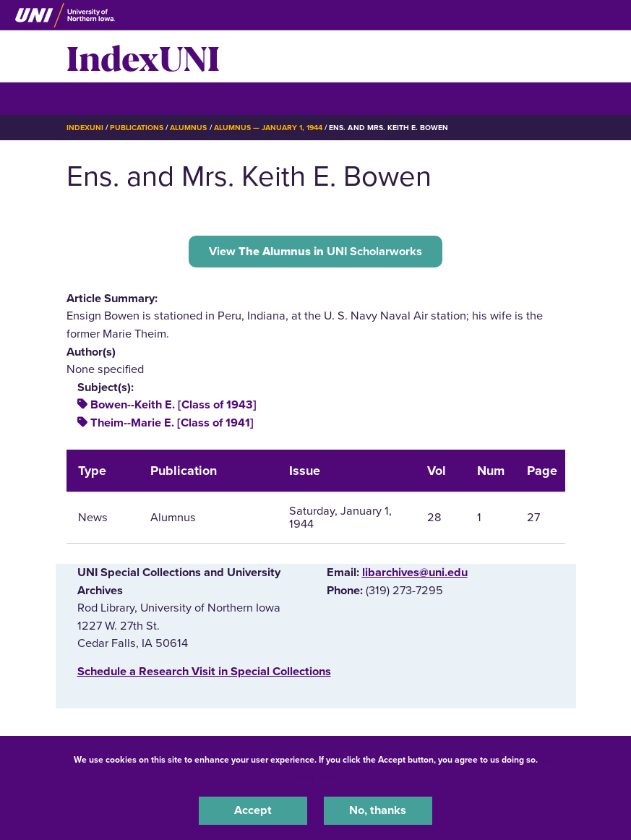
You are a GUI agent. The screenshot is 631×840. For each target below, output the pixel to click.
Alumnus (188, 128)
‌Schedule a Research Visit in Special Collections (204, 672)
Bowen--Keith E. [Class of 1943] (173, 405)
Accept (253, 810)
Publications (137, 128)
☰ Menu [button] (92, 98)
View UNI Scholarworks (315, 252)
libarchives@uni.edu (415, 573)
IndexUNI (143, 56)
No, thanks (378, 810)
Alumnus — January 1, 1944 (269, 128)
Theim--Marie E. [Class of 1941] (172, 423)
